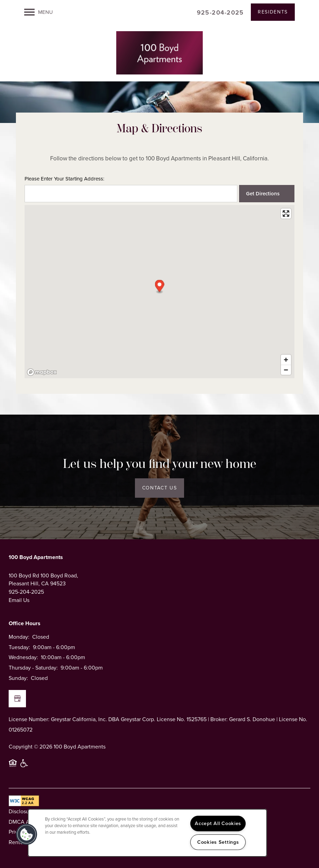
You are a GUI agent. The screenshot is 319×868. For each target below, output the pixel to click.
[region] (147, 833)
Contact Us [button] (160, 488)
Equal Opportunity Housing (13, 766)
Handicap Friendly (25, 766)
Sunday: (18, 678)
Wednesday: (23, 657)
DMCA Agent (25, 822)
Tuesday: (19, 647)
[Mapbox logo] (42, 372)
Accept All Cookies (218, 823)
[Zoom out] (286, 370)
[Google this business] (17, 699)
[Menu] (39, 12)
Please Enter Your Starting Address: (64, 179)
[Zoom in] (286, 360)
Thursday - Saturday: (33, 668)
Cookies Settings (218, 842)
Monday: (19, 637)
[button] (273, 12)
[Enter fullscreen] (286, 214)
